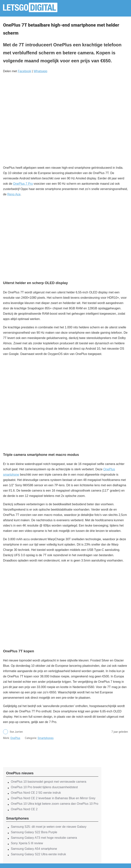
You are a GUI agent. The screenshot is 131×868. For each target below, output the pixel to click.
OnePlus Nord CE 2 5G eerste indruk (36, 793)
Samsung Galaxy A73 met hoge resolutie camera (44, 838)
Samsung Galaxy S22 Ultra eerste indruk (38, 854)
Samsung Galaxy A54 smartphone (34, 849)
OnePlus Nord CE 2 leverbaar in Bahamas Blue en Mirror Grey (53, 798)
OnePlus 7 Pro (23, 184)
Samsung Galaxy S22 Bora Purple (34, 832)
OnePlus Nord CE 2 (24, 809)
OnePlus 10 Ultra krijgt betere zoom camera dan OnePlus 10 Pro (55, 804)
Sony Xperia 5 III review (27, 843)
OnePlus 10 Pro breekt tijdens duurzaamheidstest (44, 787)
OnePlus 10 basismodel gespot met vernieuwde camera (49, 782)
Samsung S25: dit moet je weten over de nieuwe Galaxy (49, 827)
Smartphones (46, 738)
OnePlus (15, 738)
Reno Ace (14, 194)
